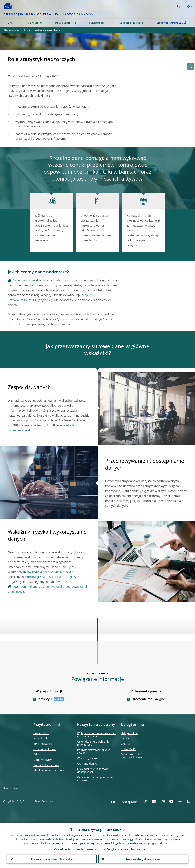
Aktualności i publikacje (131, 23)
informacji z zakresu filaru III (44, 577)
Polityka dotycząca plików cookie (93, 751)
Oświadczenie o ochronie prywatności (93, 743)
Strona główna (11, 30)
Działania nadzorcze (66, 23)
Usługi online (129, 733)
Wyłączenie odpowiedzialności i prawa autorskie (97, 735)
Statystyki (45, 699)
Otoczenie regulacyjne (148, 699)
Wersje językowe (88, 758)
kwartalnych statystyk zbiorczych (50, 572)
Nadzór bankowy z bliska (47, 30)
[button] (184, 7)
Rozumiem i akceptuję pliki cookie (52, 859)
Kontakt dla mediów (46, 765)
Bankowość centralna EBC (172, 23)
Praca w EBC (41, 733)
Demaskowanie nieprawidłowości (132, 756)
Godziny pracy (43, 760)
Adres (37, 754)
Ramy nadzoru (34, 23)
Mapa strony (12, 789)
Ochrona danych (88, 764)
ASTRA (125, 738)
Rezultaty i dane (97, 23)
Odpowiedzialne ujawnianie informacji (95, 779)
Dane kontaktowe (45, 749)
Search (179, 6)
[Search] (161, 6)
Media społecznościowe (49, 770)
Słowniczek (40, 738)
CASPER (126, 744)
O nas (11, 23)
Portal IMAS (128, 749)
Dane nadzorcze (24, 280)
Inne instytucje (43, 744)
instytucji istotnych (67, 280)
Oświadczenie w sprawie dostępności (93, 770)
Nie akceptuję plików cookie (143, 859)
